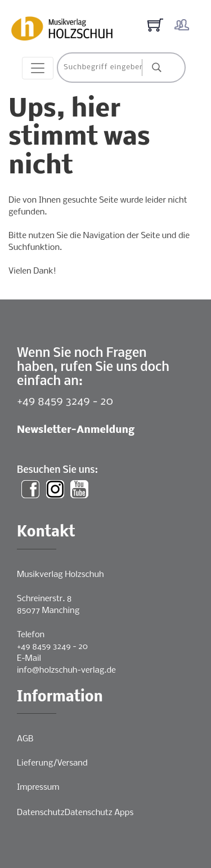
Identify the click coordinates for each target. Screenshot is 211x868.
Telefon (31, 635)
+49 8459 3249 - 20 (65, 402)
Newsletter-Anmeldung (76, 430)
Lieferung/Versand (52, 763)
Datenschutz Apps (99, 813)
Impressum (38, 788)
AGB (25, 739)
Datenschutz (41, 813)
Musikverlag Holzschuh (60, 575)
